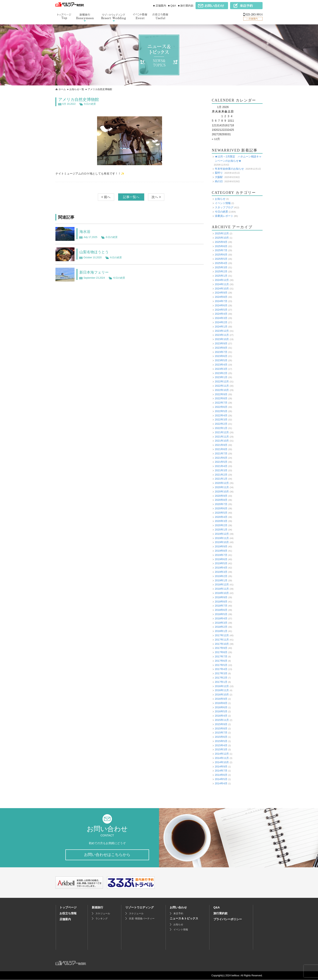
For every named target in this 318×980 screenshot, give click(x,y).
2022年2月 (221, 424)
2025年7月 (221, 250)
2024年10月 (222, 288)
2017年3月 (221, 673)
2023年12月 (222, 331)
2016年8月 (221, 703)
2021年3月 (221, 470)
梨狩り (219, 173)
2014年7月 (221, 771)
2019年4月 (221, 568)
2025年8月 (221, 246)
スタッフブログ (224, 207)
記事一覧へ (131, 197)
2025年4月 (221, 263)
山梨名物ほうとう (96, 252)
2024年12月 (222, 280)
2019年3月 (221, 572)
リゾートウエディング (140, 908)
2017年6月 (221, 661)
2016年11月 (222, 690)
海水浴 (85, 231)
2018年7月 (221, 606)
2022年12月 (222, 381)
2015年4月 (221, 745)
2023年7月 (221, 352)
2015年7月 (221, 733)
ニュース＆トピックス (184, 919)
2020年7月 (221, 504)
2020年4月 (221, 517)
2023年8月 (221, 348)
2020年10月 (222, 491)
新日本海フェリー (96, 272)
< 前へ (106, 197)
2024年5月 (221, 309)
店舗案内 (65, 919)
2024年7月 (221, 301)
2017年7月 (221, 656)
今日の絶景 (90, 104)
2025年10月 (222, 238)
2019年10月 (222, 542)
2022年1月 (221, 428)
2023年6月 (221, 356)
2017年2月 (221, 678)
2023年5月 (221, 360)
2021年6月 (221, 458)
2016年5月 (221, 711)
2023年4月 (221, 365)
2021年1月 (221, 479)
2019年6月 (221, 559)
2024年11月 (222, 284)
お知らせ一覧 (77, 89)
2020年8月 (221, 500)
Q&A (217, 908)
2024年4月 (221, 314)
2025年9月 (221, 242)
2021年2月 (221, 474)
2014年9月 (221, 766)
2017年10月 (222, 644)
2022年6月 (221, 407)
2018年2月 (221, 627)
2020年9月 (221, 496)
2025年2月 (221, 271)
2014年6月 (221, 775)
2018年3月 (221, 623)
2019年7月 (221, 555)
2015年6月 (221, 737)
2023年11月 (222, 335)
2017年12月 (222, 635)
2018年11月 (222, 589)
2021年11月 (222, 436)
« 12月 (216, 139)
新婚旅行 (97, 908)
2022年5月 (221, 411)
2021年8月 (221, 449)
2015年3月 (221, 749)
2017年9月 (221, 648)
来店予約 (178, 914)
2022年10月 (222, 390)
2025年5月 (221, 259)
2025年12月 (222, 233)
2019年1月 (221, 580)
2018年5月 (221, 614)
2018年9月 (221, 597)
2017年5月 (221, 665)
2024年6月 (221, 305)
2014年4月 (221, 783)
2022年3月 (221, 420)
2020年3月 (221, 521)
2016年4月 (221, 716)
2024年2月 (221, 322)
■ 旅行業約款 (186, 6)
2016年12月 (222, 686)
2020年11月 (222, 487)
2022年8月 (221, 398)
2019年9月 (221, 546)
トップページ (68, 908)
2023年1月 (221, 377)
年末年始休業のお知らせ (229, 169)
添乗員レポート (224, 216)
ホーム (62, 89)
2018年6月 (221, 610)
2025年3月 (221, 267)
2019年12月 (222, 534)
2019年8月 (221, 551)
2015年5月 (221, 741)
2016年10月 (222, 695)
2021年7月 (221, 453)
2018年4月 (221, 618)
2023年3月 (221, 369)
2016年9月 (221, 699)
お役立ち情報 (68, 913)
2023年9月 (221, 343)
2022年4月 (221, 415)
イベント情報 (223, 203)
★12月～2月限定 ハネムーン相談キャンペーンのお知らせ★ (238, 159)
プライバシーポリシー (228, 919)
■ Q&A (172, 6)
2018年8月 (221, 601)
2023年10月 (222, 339)
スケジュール (103, 914)
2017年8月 (221, 652)
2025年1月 (221, 276)
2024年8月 (221, 297)
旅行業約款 (221, 913)
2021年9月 (221, 445)
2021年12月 (222, 432)
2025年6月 (221, 255)
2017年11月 (222, 639)
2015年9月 (221, 724)
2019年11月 (222, 538)
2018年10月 (222, 593)
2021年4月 (221, 466)
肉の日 (219, 181)
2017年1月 (221, 682)
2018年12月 (222, 584)
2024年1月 (221, 326)
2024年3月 (221, 318)
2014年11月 (222, 758)
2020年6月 (221, 508)
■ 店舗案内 (160, 6)
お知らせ (220, 199)
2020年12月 (222, 483)
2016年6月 (221, 707)
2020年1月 (221, 530)
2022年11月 (222, 386)
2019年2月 (221, 576)
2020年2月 (221, 525)
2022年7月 (221, 403)
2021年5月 (221, 462)
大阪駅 (219, 177)
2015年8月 (221, 728)
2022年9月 (221, 394)
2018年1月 (221, 631)
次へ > (156, 197)
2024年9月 (221, 293)
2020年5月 (221, 512)
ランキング (102, 919)
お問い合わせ (178, 908)
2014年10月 (222, 762)
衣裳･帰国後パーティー (142, 919)
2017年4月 (221, 669)
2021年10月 (222, 441)
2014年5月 (221, 779)
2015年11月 (222, 720)
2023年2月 (221, 373)
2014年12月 (222, 754)
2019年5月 (221, 563)
